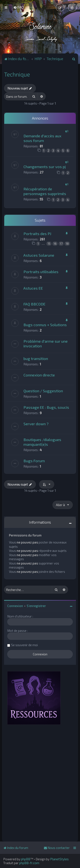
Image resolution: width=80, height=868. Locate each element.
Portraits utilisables (41, 272)
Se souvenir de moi (24, 645)
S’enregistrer (36, 606)
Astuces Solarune (39, 255)
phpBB (26, 859)
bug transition (36, 358)
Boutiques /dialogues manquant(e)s (42, 442)
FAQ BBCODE (34, 304)
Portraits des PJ (37, 234)
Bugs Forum (34, 461)
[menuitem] (19, 7)
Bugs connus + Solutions (45, 325)
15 (49, 244)
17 (61, 244)
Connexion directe (39, 375)
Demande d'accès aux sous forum (42, 138)
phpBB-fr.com (29, 863)
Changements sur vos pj (45, 167)
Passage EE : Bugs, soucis (46, 407)
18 (67, 244)
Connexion (15, 606)
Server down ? (36, 424)
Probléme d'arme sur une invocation (46, 344)
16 (55, 244)
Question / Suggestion (43, 391)
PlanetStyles (59, 859)
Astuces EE (33, 288)
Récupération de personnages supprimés (45, 191)
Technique (17, 74)
